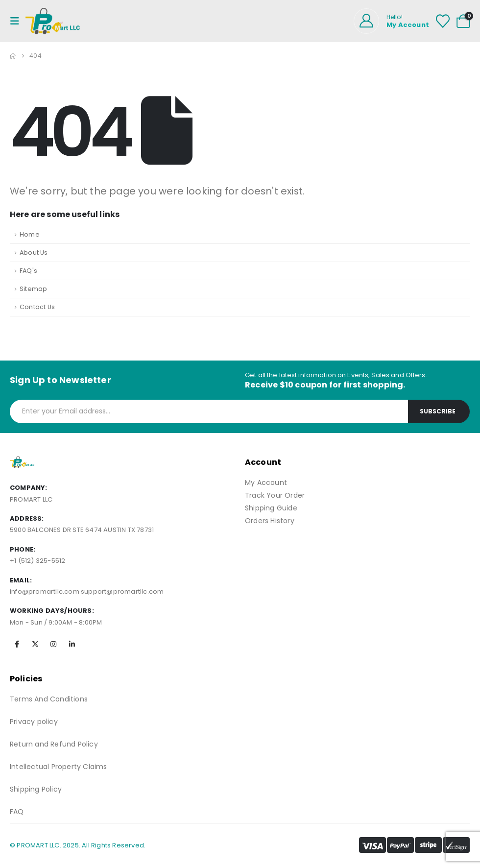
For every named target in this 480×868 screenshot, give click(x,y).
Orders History (270, 521)
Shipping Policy (36, 789)
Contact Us (37, 307)
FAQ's (28, 271)
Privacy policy (34, 722)
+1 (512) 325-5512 (37, 561)
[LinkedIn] (72, 644)
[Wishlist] (443, 21)
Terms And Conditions (49, 699)
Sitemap (33, 289)
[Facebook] (17, 644)
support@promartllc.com (122, 591)
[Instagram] (53, 644)
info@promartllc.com (45, 591)
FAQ (17, 812)
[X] (35, 644)
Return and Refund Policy (54, 744)
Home (30, 234)
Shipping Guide (271, 508)
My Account (266, 482)
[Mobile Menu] (18, 21)
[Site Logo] (53, 21)
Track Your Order (275, 495)
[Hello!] (391, 21)
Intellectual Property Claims (59, 767)
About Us (34, 253)
